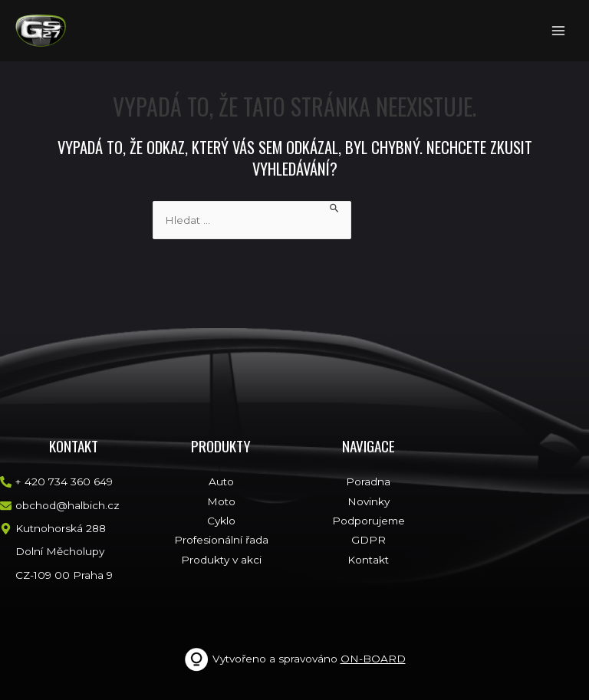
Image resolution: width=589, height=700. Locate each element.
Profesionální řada (221, 540)
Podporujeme (369, 521)
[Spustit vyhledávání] (335, 208)
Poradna (368, 481)
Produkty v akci (221, 560)
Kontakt (368, 560)
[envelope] (60, 506)
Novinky (369, 501)
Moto (221, 501)
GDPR (369, 540)
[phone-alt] (56, 482)
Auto (221, 481)
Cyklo (221, 521)
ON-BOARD (373, 659)
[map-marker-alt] (53, 529)
